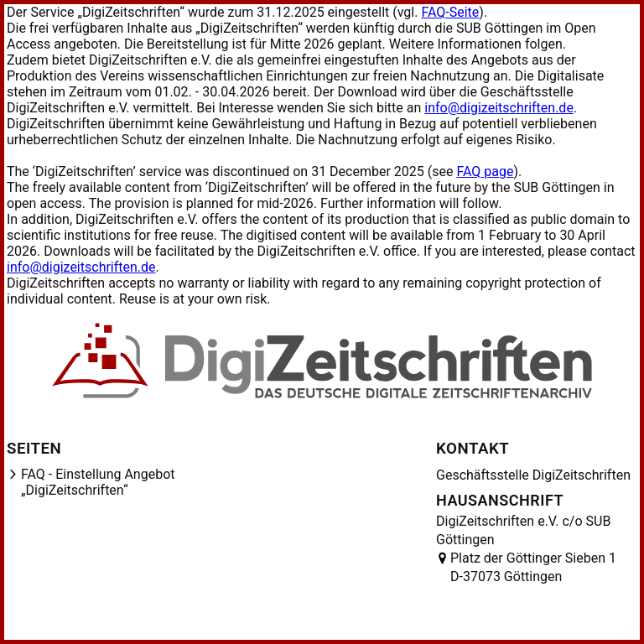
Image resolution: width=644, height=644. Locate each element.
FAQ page (485, 171)
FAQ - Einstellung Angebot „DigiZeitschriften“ (98, 482)
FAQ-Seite (450, 12)
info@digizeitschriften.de (499, 108)
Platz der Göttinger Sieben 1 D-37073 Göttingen (533, 567)
